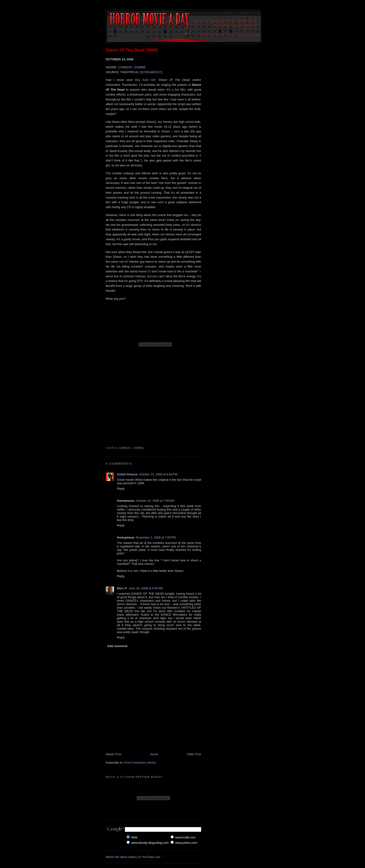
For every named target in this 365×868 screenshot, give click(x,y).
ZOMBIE (140, 67)
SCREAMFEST (151, 72)
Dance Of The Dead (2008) (132, 50)
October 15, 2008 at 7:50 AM (155, 501)
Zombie (139, 448)
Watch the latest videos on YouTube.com (133, 857)
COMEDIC (125, 67)
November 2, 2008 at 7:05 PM (156, 537)
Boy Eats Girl (145, 80)
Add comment (117, 646)
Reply (121, 489)
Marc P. (122, 588)
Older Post (194, 754)
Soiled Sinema (127, 474)
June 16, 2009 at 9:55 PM (146, 588)
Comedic (125, 448)
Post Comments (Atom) (140, 763)
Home (154, 754)
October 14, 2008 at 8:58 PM (158, 474)
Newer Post (113, 754)
